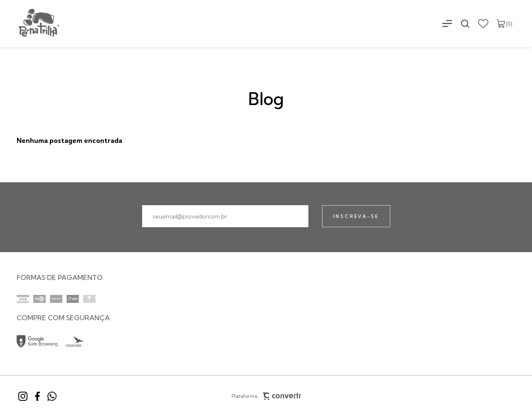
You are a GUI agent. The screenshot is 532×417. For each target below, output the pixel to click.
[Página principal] (30, 23)
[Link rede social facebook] (37, 396)
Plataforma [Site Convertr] (266, 396)
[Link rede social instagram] (23, 396)
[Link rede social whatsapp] (52, 396)
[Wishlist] (483, 24)
